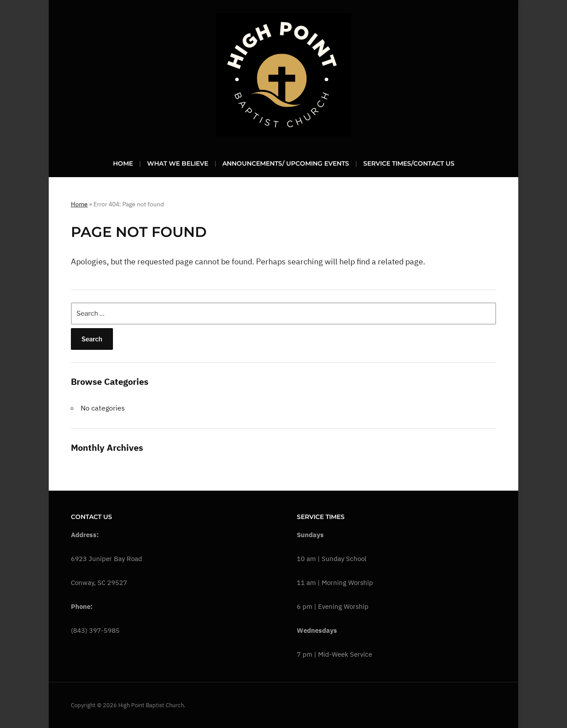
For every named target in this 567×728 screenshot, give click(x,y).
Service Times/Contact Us (409, 163)
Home (123, 163)
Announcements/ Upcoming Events (286, 163)
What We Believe (178, 163)
